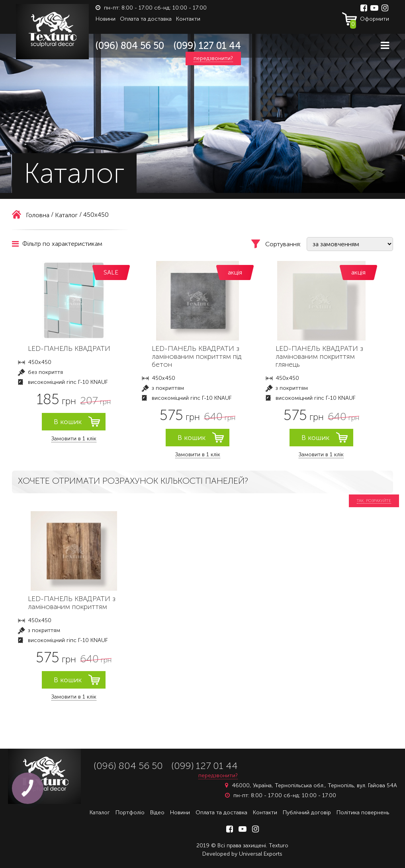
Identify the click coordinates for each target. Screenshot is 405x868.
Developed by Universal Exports (242, 854)
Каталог (100, 813)
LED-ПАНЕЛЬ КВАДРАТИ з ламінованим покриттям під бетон (197, 356)
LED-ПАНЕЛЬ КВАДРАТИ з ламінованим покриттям (72, 603)
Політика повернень (363, 813)
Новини (106, 19)
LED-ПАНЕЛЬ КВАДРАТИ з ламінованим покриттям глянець (319, 356)
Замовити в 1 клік (74, 439)
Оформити (370, 21)
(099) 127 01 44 (207, 46)
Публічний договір (307, 813)
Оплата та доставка (146, 19)
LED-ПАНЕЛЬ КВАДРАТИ (69, 348)
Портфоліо (130, 813)
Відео (157, 813)
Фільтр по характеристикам (57, 244)
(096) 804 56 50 (130, 46)
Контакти (188, 19)
